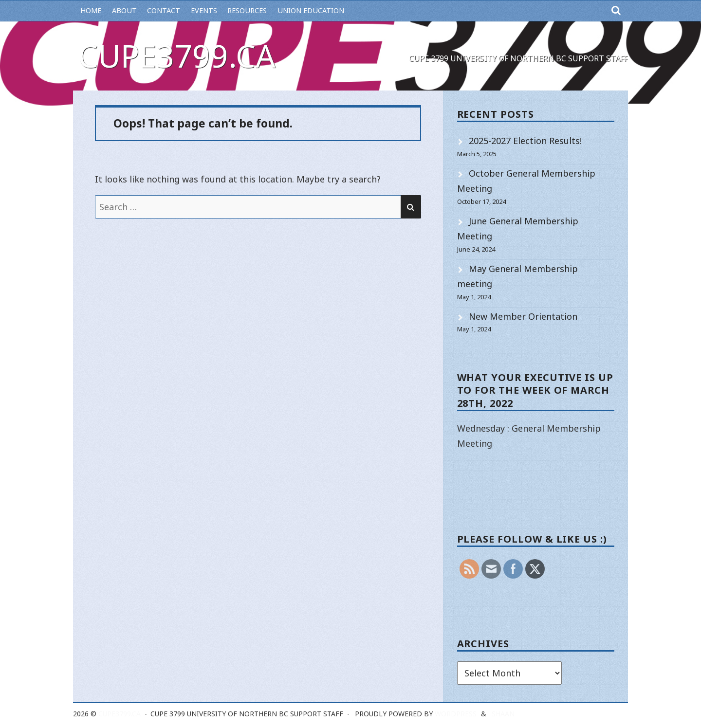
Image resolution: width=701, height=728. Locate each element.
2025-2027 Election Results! (525, 141)
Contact (164, 10)
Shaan (503, 714)
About (124, 10)
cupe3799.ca (177, 56)
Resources (247, 10)
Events (204, 10)
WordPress (456, 714)
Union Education (311, 10)
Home (91, 10)
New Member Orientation (523, 316)
